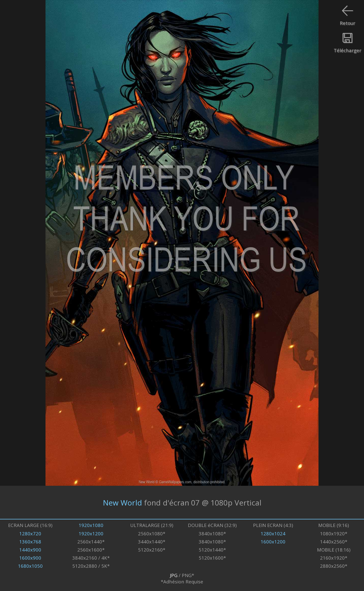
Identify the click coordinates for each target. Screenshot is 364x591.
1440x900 (30, 550)
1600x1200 (273, 542)
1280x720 (30, 533)
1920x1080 (91, 525)
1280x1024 (273, 533)
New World (122, 502)
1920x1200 (91, 533)
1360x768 (30, 542)
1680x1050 (30, 566)
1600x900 (30, 558)
